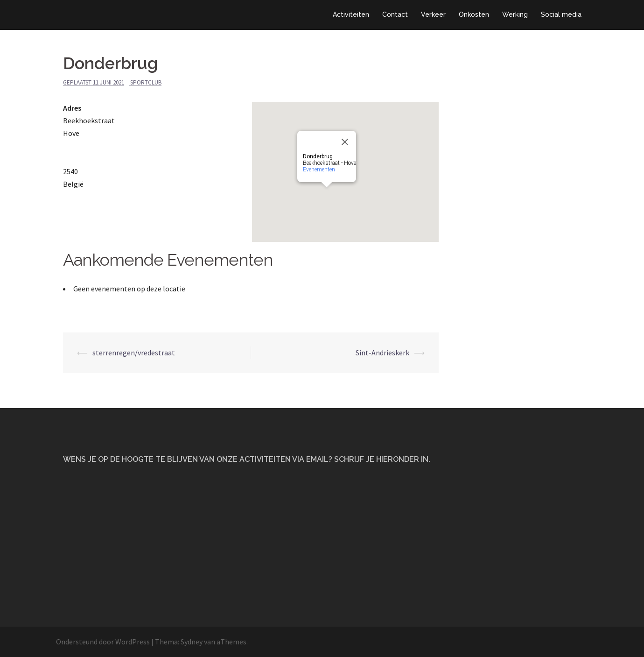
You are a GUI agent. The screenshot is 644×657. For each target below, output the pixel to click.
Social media (561, 14)
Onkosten (474, 14)
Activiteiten (351, 14)
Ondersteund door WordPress (103, 642)
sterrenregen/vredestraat (134, 353)
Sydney (192, 642)
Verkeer (433, 14)
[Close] (345, 142)
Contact (395, 14)
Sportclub (146, 82)
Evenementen (319, 170)
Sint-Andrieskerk (382, 353)
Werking (515, 14)
